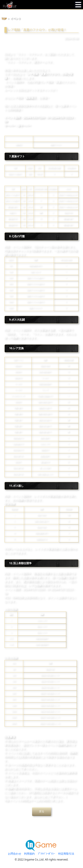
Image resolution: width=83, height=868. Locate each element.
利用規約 (29, 854)
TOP (4, 19)
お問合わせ (15, 854)
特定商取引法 (66, 854)
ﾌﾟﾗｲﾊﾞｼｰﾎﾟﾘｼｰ (46, 854)
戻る (42, 811)
